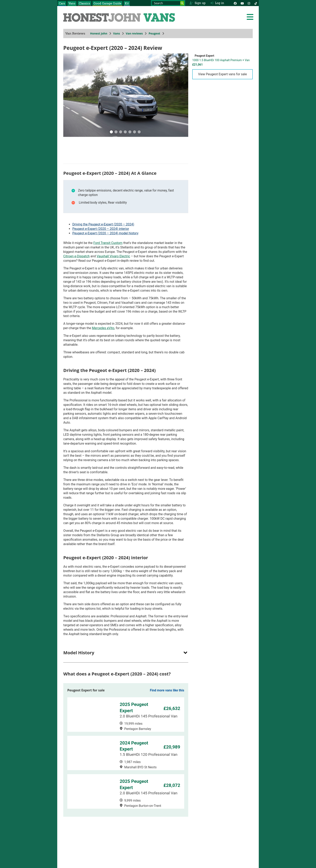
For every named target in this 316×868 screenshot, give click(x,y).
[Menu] (250, 17)
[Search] (182, 3)
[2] (121, 132)
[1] (116, 132)
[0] (111, 132)
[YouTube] (242, 3)
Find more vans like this (167, 690)
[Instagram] (249, 3)
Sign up (197, 3)
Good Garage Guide (107, 3)
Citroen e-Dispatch (76, 256)
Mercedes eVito (103, 328)
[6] (139, 132)
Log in (217, 3)
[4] (130, 132)
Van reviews (134, 33)
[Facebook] (235, 3)
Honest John (99, 33)
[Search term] (168, 3)
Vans (72, 3)
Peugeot (154, 33)
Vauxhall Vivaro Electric (113, 256)
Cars (62, 3)
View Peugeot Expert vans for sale (222, 74)
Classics (84, 3)
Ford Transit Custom (108, 243)
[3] (125, 132)
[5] (135, 132)
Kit (127, 3)
